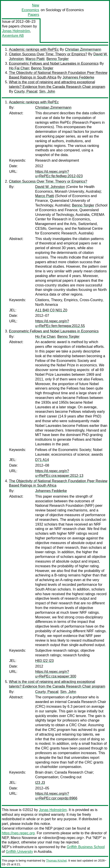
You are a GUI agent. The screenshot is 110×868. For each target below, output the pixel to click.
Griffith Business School (86, 847)
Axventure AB (13, 36)
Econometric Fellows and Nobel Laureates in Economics (54, 64)
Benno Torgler (57, 59)
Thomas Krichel (56, 861)
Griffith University (19, 852)
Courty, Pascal (26, 91)
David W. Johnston (50, 187)
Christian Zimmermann (83, 49)
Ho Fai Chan (19, 68)
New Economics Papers (30, 10)
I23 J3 (40, 783)
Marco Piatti (35, 59)
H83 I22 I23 (44, 661)
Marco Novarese (24, 838)
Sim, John (47, 91)
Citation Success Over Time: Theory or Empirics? (48, 54)
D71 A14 (42, 460)
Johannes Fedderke (78, 77)
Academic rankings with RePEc (34, 49)
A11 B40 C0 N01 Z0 (51, 310)
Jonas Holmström (16, 31)
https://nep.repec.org (18, 833)
